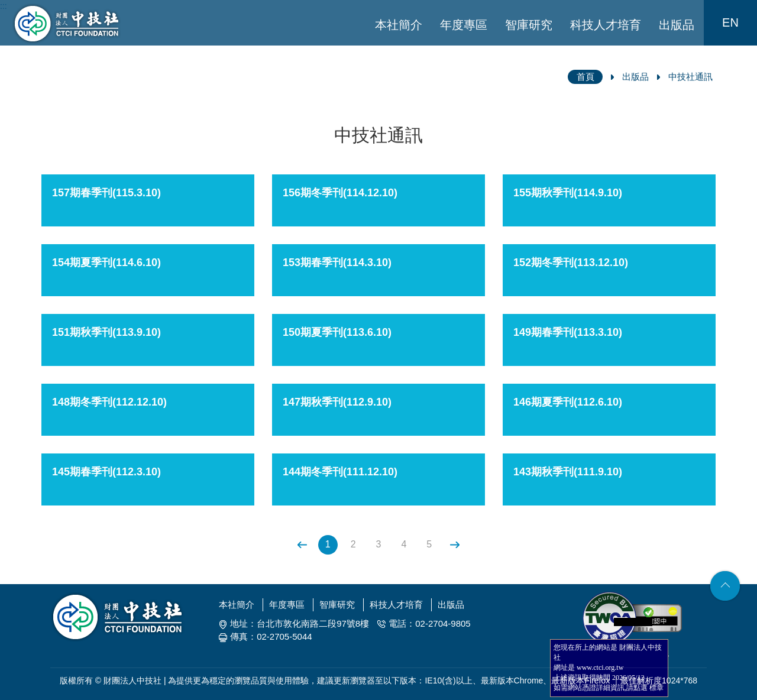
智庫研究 (529, 25)
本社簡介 (399, 25)
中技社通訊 (690, 77)
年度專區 (464, 25)
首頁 (585, 77)
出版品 (677, 25)
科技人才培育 (606, 25)
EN (730, 22)
